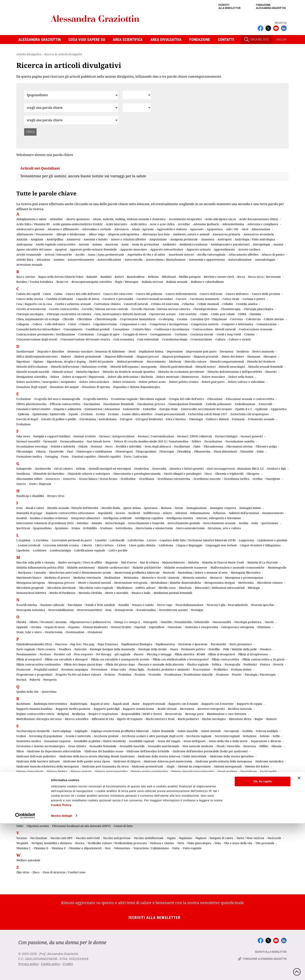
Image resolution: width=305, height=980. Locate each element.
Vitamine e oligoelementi (85, 848)
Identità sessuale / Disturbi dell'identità (73, 508)
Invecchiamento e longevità (146, 523)
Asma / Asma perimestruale (106, 254)
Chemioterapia (231, 309)
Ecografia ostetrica (96, 399)
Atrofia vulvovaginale (211, 254)
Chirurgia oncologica (30, 314)
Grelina (258, 479)
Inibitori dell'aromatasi (244, 513)
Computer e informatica (238, 324)
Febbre (196, 441)
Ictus (19, 508)
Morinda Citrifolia (90, 593)
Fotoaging (52, 457)
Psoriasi (21, 680)
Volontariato (122, 848)
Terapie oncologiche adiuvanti (166, 804)
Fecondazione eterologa (32, 446)
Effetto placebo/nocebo (31, 404)
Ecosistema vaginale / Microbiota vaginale (139, 399)
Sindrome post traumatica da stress (105, 766)
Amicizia (22, 239)
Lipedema (23, 550)
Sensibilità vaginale (142, 741)
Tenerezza (163, 799)
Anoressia (112, 244)
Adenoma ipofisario (206, 224)
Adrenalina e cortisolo (97, 229)
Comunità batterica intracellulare (38, 329)
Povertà (278, 664)
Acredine (184, 224)
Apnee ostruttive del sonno (34, 249)
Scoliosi (21, 736)
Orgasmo (74, 627)
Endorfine (150, 409)
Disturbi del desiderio (261, 362)
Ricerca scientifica (77, 719)
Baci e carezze (26, 277)
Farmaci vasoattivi (28, 441)
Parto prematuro (241, 644)
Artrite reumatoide (29, 254)
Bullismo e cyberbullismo (207, 282)
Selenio (265, 736)
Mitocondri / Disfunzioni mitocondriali (220, 588)
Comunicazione (267, 324)
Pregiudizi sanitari (46, 669)
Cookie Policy (61, 962)
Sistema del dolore (257, 766)
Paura (174, 649)
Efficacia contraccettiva (65, 404)
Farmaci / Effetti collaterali (195, 436)
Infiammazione (200, 513)
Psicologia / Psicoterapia (260, 675)
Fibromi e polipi (266, 446)
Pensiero (266, 649)
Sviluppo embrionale (30, 787)
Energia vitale (169, 409)
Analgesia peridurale (184, 239)
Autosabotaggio (265, 260)
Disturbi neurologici (232, 367)
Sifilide (264, 746)
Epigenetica (279, 409)
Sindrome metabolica (269, 761)
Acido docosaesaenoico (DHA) (259, 219)
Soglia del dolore (27, 777)
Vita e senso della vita (238, 843)
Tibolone (42, 809)
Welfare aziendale (28, 860)
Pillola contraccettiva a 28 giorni (263, 659)
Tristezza (104, 814)
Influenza (219, 513)
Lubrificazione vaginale (90, 550)
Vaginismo (186, 838)
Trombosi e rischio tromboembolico (171, 814)
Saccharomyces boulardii (33, 731)
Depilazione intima (151, 351)
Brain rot (62, 282)
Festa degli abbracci (158, 446)
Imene (179, 508)
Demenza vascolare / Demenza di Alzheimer (96, 351)
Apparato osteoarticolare (167, 249)
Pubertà (35, 680)
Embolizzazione (245, 404)
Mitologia (254, 588)
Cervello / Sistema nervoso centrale (105, 309)
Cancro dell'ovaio (211, 294)
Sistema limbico (57, 771)
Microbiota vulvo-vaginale (96, 588)
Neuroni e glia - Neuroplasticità (227, 605)
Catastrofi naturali (136, 304)
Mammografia (277, 567)
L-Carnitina (41, 540)
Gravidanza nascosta (207, 479)
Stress (158, 782)
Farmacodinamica (72, 441)
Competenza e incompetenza (169, 324)
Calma (58, 294)
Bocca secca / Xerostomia (264, 277)
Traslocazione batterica (59, 814)
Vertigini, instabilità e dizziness (52, 843)
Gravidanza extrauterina (174, 479)
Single (171, 766)
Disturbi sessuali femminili (265, 367)
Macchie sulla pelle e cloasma (36, 562)
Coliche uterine (274, 319)
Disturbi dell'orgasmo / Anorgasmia (134, 367)
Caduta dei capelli (28, 294)
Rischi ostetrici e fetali (160, 719)
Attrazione (43, 260)
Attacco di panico (273, 254)
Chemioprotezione (206, 309)
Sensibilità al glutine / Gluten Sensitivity (100, 741)
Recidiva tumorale (240, 709)
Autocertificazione (109, 260)
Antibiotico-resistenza (193, 244)
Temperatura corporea (125, 799)
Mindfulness (124, 588)
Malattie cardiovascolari (114, 567)
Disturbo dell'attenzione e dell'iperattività (235, 372)
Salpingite (81, 731)
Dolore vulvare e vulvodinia (246, 382)
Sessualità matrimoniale (164, 746)
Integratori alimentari (86, 518)
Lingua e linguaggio (189, 545)
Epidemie (262, 409)
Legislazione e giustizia (272, 540)
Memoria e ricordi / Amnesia (161, 578)
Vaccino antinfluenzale (149, 838)
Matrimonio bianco (29, 578)
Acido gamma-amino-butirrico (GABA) (78, 224)
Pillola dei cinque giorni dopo (83, 664)
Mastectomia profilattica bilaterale (137, 573)
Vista (218, 843)
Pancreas (61, 644)
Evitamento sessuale (261, 419)
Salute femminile (163, 731)
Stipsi (136, 782)
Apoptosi (61, 249)
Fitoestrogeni (124, 451)
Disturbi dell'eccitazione (32, 367)
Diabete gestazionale (88, 356)
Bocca (241, 277)
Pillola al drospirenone (253, 654)
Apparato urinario (199, 249)
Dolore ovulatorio (124, 382)
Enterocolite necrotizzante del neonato (207, 409)
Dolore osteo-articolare (94, 382)
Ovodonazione (75, 632)
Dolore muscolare (213, 377)
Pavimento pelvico (193, 649)
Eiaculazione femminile (119, 404)
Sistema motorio (81, 771)
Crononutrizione (201, 339)
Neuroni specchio (263, 605)
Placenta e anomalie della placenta (161, 664)
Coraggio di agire (108, 334)
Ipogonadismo (43, 528)
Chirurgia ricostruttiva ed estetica (69, 314)
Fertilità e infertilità (129, 446)
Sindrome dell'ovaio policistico (36, 756)
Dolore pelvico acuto (152, 382)
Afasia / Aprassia (143, 229)
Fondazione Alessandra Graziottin (271, 6)
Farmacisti (50, 441)
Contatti (226, 40)
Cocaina (182, 319)
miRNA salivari (145, 588)
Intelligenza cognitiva (149, 518)
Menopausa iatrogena (31, 583)
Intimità (97, 523)
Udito (20, 826)
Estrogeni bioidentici (149, 419)
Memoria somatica (195, 578)
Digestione (23, 362)
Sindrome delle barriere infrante (38, 761)
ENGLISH (282, 40)
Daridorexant (25, 351)
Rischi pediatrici (188, 719)
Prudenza (222, 675)
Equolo (73, 414)
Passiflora (65, 649)
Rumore (272, 719)
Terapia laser (58, 804)
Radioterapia (79, 704)
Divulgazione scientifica (32, 377)
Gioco (208, 474)
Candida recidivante (60, 299)
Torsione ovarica (145, 809)
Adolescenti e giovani (30, 229)
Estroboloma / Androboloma (98, 419)
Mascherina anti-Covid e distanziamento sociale (80, 573)
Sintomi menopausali (228, 766)
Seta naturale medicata (198, 746)
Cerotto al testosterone (31, 309)
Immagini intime (250, 508)
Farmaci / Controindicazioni (156, 436)
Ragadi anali (121, 704)
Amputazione (158, 239)
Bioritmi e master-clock (219, 277)
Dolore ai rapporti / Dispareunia (83, 377)
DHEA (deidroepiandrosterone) (37, 356)
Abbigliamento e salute (31, 219)
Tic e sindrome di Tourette (69, 809)
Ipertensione (270, 523)
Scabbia (248, 731)
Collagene (23, 324)
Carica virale (231, 299)
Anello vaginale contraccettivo (56, 244)
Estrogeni (126, 419)
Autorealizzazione (240, 260)
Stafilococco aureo (50, 782)
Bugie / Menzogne (127, 282)
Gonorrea (69, 479)
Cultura (220, 339)
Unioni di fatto (123, 826)
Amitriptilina (55, 239)
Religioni (63, 714)
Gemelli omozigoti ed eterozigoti (110, 469)
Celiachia (188, 304)
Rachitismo (23, 704)
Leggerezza (246, 540)
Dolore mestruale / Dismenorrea (177, 377)
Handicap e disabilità (30, 496)
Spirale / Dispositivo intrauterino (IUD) (236, 777)
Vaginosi (201, 838)
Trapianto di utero (28, 814)
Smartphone (249, 771)
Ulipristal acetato (38, 826)
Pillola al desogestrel (222, 654)
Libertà (87, 545)
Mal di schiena (149, 562)
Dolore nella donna (241, 377)
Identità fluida (111, 508)
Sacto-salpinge (62, 731)
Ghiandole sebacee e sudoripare (89, 474)
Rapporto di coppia (249, 704)
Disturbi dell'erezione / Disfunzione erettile (79, 367)
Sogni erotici (60, 777)
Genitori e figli (276, 469)
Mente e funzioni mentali (94, 583)
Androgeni (224, 239)
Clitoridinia (85, 319)
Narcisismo (75, 605)
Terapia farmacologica (31, 804)
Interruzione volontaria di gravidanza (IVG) (45, 523)
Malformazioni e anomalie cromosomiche (238, 567)
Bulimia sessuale (177, 282)
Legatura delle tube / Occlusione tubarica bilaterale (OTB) (198, 540)
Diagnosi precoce (148, 356)
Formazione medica (29, 457)
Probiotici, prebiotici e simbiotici (169, 669)
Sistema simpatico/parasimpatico (193, 771)
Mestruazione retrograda (131, 583)
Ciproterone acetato (163, 314)
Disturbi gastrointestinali (176, 367)
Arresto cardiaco (249, 249)
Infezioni (181, 513)
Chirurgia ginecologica (259, 309)
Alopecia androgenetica (124, 234)
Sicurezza (250, 746)
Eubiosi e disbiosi (217, 419)
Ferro (109, 446)
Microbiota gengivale (30, 588)
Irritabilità (90, 528)
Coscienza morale (202, 334)
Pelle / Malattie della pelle (240, 649)
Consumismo (121, 329)
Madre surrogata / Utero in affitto (80, 562)
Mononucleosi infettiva (31, 593)
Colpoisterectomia (105, 324)
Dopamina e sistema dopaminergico (137, 387)
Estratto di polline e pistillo (59, 419)
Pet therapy (104, 654)
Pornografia (232, 664)
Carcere (181, 299)
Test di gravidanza (249, 804)
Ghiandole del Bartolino (49, 474)
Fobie (260, 451)
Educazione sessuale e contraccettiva (250, 399)
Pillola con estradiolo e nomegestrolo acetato (120, 659)
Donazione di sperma (96, 387)
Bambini (106, 277)
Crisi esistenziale (148, 339)
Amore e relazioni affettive (128, 239)
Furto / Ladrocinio (136, 457)
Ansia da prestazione (146, 244)
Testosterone (25, 809)
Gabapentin (24, 469)
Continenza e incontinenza (172, 329)
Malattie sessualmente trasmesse (186, 567)
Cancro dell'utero (237, 294)
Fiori (70, 451)
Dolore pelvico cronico (184, 382)
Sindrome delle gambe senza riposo (87, 761)
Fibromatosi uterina (239, 446)
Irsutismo (106, 528)
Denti (132, 351)
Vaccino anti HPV (62, 838)
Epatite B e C (244, 409)
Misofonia (185, 588)
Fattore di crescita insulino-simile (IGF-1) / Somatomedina (151, 441)
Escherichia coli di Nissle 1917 (208, 414)
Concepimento (73, 329)
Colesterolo (253, 319)
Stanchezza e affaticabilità (82, 782)
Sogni (45, 777)
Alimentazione (261, 229)
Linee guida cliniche (142, 545)
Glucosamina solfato (29, 479)
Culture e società (240, 339)
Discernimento (156, 362)
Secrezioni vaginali (227, 736)
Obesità (21, 622)
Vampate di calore (221, 838)
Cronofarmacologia (175, 339)
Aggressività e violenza (172, 229)
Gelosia (81, 469)
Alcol (245, 229)
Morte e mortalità (117, 593)
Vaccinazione (39, 838)
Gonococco (53, 479)
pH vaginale (123, 654)
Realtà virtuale (167, 709)
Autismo (59, 260)
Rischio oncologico (214, 719)
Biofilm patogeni (190, 277)
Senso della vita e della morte (228, 741)
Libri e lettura (104, 545)
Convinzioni (86, 334)
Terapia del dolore (218, 799)
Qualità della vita (27, 692)
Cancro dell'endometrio (181, 294)
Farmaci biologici (226, 436)
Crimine (250, 334)
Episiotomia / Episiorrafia (49, 414)
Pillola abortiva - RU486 (190, 654)
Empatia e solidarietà (67, 409)
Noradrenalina (146, 610)
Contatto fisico (142, 329)
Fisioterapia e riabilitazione (94, 451)
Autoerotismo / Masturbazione (166, 260)
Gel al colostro (64, 469)
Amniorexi (73, 239)
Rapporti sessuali (154, 704)
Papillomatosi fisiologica (137, 644)
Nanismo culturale (52, 605)
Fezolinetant (182, 446)
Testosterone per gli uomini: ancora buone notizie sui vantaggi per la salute (83, 176)
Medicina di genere (57, 578)
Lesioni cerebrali (29, 545)
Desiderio (243, 351)
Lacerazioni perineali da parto (72, 540)
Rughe (259, 719)
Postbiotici (250, 664)
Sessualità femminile (103, 746)
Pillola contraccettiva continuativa (39, 664)
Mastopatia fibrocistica (246, 573)
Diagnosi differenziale (119, 356)
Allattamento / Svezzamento (35, 234)
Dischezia (175, 362)
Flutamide (247, 451)
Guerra (21, 484)
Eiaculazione (92, 404)
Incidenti (134, 513)
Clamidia (255, 314)
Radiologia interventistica (50, 704)
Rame (136, 704)
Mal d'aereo (129, 562)
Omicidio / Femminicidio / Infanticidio (185, 622)
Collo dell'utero (55, 324)
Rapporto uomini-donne (139, 709)
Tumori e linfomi (240, 814)
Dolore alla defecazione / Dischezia (130, 377)
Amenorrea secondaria (259, 234)
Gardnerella (43, 469)
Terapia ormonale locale (86, 804)
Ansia (125, 244)
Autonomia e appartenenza (207, 260)
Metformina (246, 583)
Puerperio (50, 680)
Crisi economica (124, 339)
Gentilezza (23, 474)
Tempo (148, 799)
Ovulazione (95, 632)
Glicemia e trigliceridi (229, 474)
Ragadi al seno (100, 704)
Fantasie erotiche (85, 436)
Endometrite (131, 409)
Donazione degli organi (32, 387)
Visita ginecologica (199, 843)
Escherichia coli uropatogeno (250, 414)
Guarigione (273, 479)
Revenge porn (194, 714)
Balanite (92, 277)
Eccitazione (24, 399)
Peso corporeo (83, 654)
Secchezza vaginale (199, 736)
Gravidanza (147, 479)
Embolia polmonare (219, 404)
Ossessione (175, 627)
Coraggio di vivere (135, 334)
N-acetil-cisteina (27, 605)
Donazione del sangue (64, 387)
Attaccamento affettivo (244, 254)
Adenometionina (233, 224)
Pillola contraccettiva (225, 659)
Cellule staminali (208, 304)
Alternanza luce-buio (156, 234)
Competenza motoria (205, 324)
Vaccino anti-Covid (88, 838)
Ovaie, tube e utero (29, 632)
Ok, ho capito (262, 938)
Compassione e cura (133, 324)
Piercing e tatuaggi (159, 654)
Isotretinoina (124, 528)
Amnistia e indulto (96, 239)
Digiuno (38, 362)
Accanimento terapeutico (185, 219)
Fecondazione (213, 441)
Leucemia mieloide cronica (61, 545)
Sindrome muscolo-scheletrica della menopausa (48, 766)
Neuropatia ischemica (31, 610)
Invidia (244, 523)
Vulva (176, 848)
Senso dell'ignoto (195, 741)
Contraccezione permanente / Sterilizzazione (46, 334)
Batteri (119, 277)
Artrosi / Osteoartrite (58, 254)
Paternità (81, 649)
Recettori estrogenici (211, 709)
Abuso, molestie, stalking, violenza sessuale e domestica (129, 219)
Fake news (23, 436)
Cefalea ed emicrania (165, 304)
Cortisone (181, 334)
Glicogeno (253, 474)
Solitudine (78, 777)
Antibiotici (169, 244)
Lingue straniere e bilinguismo (260, 545)
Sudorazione (174, 782)
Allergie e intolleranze (71, 234)
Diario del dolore (233, 356)
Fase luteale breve (99, 441)
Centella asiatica (247, 304)
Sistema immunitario (30, 771)
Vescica (80, 843)
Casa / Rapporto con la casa (34, 304)
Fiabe (197, 446)
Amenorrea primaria (226, 234)
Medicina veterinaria (87, 578)
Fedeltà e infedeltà (63, 446)
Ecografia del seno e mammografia (57, 399)
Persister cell (62, 654)
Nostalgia (197, 610)
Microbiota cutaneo (270, 583)
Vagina (171, 838)
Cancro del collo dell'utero (83, 294)
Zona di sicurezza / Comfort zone (64, 872)
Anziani (278, 244)
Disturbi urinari (63, 372)
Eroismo (113, 414)
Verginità (22, 843)
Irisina (76, 528)
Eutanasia (238, 419)
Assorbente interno (181, 254)
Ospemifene (157, 627)
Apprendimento (224, 249)
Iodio (255, 523)
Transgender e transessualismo (241, 809)
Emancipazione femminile (185, 404)
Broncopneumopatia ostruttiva (92, 282)
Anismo (97, 244)
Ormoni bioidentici (95, 627)
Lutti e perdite (118, 550)
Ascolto (80, 254)
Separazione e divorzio (266, 741)
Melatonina (131, 578)
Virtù (181, 843)
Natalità (124, 605)
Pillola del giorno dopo (120, 664)
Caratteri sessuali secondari (155, 299)
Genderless (142, 469)
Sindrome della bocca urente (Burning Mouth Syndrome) (97, 756)
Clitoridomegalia (106, 319)
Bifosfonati (169, 277)
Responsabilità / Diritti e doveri (142, 714)
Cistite (204, 314)
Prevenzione (99, 669)
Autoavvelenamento (81, 260)
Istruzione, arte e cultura (224, 528)
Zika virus (23, 872)
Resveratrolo (174, 714)
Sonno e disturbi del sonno (151, 777)
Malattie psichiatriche (147, 567)
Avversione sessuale (29, 265)
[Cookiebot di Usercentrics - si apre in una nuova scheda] (25, 972)
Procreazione (202, 669)
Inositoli (21, 518)
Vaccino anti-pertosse (117, 838)
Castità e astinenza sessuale (73, 304)
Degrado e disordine (51, 351)
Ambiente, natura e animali (191, 234)
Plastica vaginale (198, 664)
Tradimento (167, 809)
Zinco (36, 872)
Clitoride (68, 319)
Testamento (272, 804)
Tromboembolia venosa (129, 814)
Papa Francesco (108, 644)
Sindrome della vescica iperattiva (232, 756)
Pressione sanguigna (75, 669)
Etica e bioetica (176, 419)
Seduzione (250, 736)
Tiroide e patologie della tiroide (110, 809)
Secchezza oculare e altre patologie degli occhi (152, 736)
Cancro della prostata (266, 294)
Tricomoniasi (86, 814)
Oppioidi (22, 627)
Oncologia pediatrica (248, 622)
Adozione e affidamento (63, 229)
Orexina (36, 627)
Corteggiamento (161, 334)
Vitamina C (23, 848)
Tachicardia (24, 799)
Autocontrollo (134, 260)
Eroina (100, 414)
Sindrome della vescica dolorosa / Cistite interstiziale (172, 756)
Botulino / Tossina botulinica (35, 282)
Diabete (66, 356)
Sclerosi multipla (267, 731)
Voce (108, 848)
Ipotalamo (62, 528)
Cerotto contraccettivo (64, 309)
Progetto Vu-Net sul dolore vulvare (78, 675)
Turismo (259, 814)
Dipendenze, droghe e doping (66, 362)
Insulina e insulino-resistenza (49, 518)
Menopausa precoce (61, 583)
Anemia (84, 244)
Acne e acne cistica (162, 224)
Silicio (20, 751)
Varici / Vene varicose (250, 838)
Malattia (193, 562)
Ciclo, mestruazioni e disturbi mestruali (120, 314)
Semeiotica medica (29, 741)
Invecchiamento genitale (184, 523)
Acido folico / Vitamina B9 (33, 224)
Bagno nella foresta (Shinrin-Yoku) (61, 277)
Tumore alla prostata (211, 814)
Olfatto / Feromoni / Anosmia (48, 622)
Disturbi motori (206, 367)
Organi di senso (55, 627)
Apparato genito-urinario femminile (93, 249)
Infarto (168, 513)
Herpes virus (56, 496)
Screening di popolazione (46, 736)
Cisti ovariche (188, 314)
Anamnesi (208, 239)
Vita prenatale (265, 843)
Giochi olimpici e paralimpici (183, 474)
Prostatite (155, 675)
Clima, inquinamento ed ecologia (38, 319)
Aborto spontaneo (78, 219)
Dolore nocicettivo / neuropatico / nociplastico (46, 382)
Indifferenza (152, 513)
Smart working (227, 771)
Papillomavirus (165, 644)
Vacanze (22, 838)
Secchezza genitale (106, 736)
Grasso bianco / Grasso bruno (98, 479)
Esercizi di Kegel (27, 419)
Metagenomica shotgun (220, 583)
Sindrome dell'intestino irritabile (148, 751)
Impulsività (105, 513)
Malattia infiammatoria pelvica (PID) (40, 567)
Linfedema (166, 545)
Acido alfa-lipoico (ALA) (221, 219)
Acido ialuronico (117, 224)
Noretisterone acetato (173, 610)
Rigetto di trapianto (130, 719)
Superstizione (257, 782)
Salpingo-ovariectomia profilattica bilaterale (120, 731)
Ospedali (140, 627)
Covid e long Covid (229, 334)
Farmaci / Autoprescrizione (117, 436)
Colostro (85, 324)
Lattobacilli (117, 540)
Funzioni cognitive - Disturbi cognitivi (96, 457)
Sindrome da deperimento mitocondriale (54, 751)
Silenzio (277, 746)
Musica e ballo (141, 593)
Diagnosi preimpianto (176, 356)
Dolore (55, 377)
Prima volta (118, 669)
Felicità (83, 446)
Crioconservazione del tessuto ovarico (85, 339)
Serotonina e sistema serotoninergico (41, 746)
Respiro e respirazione (103, 714)
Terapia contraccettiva (188, 799)
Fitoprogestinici (146, 451)
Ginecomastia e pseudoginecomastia (137, 474)
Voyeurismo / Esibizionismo (151, 848)
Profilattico (221, 669)
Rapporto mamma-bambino (34, 709)
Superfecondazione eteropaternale (222, 782)
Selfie (276, 736)
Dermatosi (227, 351)
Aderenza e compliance (263, 224)
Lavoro (152, 540)
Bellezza (153, 277)
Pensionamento (26, 654)
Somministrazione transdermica (109, 777)
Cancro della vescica (30, 299)
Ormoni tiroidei (121, 627)
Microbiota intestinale (62, 588)
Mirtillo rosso (167, 588)
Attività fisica (25, 260)
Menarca (216, 578)
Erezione (87, 414)
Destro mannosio (263, 351)
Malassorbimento (174, 562)
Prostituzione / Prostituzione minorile (189, 675)
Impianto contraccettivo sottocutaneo (70, 513)
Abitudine (56, 219)
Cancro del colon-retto (118, 294)
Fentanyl (96, 446)
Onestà (269, 622)
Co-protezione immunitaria (138, 319)
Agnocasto (197, 229)
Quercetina (49, 692)
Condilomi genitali (98, 329)
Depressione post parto (201, 351)
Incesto (120, 513)
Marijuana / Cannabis (32, 573)
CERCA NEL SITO (256, 40)
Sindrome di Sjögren (127, 761)
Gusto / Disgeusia (40, 484)
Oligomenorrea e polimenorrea (90, 622)
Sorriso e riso (181, 777)
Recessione (187, 709)
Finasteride (56, 451)
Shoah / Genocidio (228, 746)
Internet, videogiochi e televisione (219, 518)
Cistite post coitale (223, 314)
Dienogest (270, 356)
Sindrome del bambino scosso (104, 751)
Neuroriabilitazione (61, 610)
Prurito (237, 675)
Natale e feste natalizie (100, 605)
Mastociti (169, 573)
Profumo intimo (241, 669)
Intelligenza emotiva (180, 518)
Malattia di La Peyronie (263, 562)
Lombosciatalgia (60, 550)
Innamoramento (273, 513)
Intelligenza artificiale (118, 518)
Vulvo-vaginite (192, 848)
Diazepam (254, 356)
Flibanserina (202, 451)
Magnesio (112, 562)
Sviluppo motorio (58, 787)
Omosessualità (222, 622)
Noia (108, 610)
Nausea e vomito (143, 605)
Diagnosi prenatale (206, 356)
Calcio (47, 294)
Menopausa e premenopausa (244, 578)
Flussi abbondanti (225, 451)
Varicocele (274, 838)
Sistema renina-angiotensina (149, 771)
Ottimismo (264, 627)
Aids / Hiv (232, 229)
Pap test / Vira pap (82, 644)
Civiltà (242, 314)
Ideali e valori (35, 508)
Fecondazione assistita (240, 441)
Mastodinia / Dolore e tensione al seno (203, 573)
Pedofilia (214, 649)
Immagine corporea (223, 508)
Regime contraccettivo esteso (35, 714)
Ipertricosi (23, 528)
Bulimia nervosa (152, 282)
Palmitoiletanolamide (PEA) (34, 644)
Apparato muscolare (134, 249)
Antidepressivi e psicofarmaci (230, 244)
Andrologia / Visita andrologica (255, 239)
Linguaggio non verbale (221, 545)
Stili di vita (123, 782)
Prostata (140, 675)
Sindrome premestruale (148, 766)
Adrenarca (121, 229)
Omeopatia (150, 622)
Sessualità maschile (132, 746)
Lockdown (40, 550)
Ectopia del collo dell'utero (187, 399)
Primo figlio (137, 669)
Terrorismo (197, 804)
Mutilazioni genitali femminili (173, 593)
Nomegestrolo (124, 610)
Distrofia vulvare (196, 362)
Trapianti (271, 809)
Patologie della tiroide (153, 649)
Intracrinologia (115, 523)
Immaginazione (197, 508)
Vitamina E (59, 848)
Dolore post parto (213, 382)
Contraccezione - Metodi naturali (214, 329)
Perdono (45, 654)
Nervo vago (165, 605)
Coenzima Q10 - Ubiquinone (209, 319)
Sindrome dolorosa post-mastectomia (168, 761)
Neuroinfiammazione (190, 605)
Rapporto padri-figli (107, 709)
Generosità (159, 469)
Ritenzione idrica (240, 719)
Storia (147, 782)
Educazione (215, 399)
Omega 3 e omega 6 (127, 622)
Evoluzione (24, 424)
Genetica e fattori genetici (187, 469)
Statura (108, 782)
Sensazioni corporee (57, 741)
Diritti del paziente (101, 362)
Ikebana (166, 508)
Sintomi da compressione (194, 766)
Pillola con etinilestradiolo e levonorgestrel (181, 659)
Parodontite (219, 644)
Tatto (82, 799)
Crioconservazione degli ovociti (37, 339)
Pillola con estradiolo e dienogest (66, 659)
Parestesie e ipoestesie (193, 644)
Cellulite (228, 304)
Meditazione (112, 578)
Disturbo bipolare (88, 372)
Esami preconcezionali (170, 414)
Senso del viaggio (169, 741)
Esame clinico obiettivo (137, 414)
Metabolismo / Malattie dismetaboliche (176, 583)
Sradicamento (25, 782)
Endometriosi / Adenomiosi (102, 409)
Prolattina (125, 675)
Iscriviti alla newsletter (229, 6)
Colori (72, 324)
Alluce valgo (97, 234)
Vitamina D (41, 848)
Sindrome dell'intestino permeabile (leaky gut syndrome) (210, 751)
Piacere (139, 654)
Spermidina (200, 777)
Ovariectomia (54, 632)
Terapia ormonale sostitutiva (124, 804)
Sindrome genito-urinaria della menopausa (224, 761)
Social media (268, 771)
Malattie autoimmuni (81, 567)
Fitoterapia (167, 451)
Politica (217, 664)
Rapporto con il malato (183, 704)
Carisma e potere (254, 299)
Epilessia (24, 414)
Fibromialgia (25, 451)
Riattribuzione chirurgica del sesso (39, 719)
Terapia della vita (245, 799)
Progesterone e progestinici (34, 675)
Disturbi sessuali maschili (33, 372)
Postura (265, 664)
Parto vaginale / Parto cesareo (36, 649)
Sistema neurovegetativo (111, 771)
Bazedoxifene (136, 277)
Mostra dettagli (61, 972)
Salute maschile (188, 731)
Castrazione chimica (107, 304)
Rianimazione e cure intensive (227, 714)
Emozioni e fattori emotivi (33, 409)
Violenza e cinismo (162, 843)
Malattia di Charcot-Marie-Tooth (223, 562)
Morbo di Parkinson (62, 593)
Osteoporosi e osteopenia (238, 627)
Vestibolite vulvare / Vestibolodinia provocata (117, 843)
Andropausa (24, 244)
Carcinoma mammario (205, 299)
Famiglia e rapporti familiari (52, 436)
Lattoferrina (136, 540)
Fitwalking (184, 451)
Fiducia (41, 451)
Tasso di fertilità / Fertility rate (55, 799)
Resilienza (79, 714)
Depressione (175, 351)
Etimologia (196, 419)
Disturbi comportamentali (227, 362)
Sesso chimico (77, 746)
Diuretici (271, 372)
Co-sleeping (166, 319)
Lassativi (101, 540)
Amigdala (37, 239)
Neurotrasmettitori (90, 610)
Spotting (270, 777)
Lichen (121, 545)
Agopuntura (215, 229)
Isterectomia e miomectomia (154, 528)
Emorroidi (265, 404)
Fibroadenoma (213, 446)
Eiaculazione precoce (151, 404)
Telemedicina (97, 799)
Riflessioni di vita (103, 719)
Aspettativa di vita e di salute (146, 254)
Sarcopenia (232, 731)
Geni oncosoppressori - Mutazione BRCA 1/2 (235, 469)
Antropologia (261, 244)
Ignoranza (151, 508)
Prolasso (110, 675)
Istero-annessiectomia (190, 528)
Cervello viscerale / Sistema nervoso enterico (161, 309)
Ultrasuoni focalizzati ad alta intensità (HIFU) (81, 826)
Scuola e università (78, 736)
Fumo (65, 457)
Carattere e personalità (118, 299)
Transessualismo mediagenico (198, 809)
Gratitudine (128, 479)
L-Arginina (23, 540)
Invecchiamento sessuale (220, 523)
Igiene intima (132, 508)
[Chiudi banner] (299, 935)
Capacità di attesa (88, 299)
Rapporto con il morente (218, 704)
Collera (37, 324)
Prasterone (24, 669)
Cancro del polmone (149, 294)
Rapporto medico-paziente (73, 709)
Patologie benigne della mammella (112, 649)
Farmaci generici (252, 436)
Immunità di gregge (29, 513)
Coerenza (237, 319)
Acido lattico (139, 224)
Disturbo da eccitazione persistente (181, 372)
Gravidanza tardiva (237, 479)
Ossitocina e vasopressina (202, 627)
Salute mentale (211, 731)
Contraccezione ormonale (256, 329)
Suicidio (190, 782)
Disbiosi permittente (130, 362)
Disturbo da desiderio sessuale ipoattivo (129, 372)
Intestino (83, 523)
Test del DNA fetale (221, 804)
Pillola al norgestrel (29, 659)
